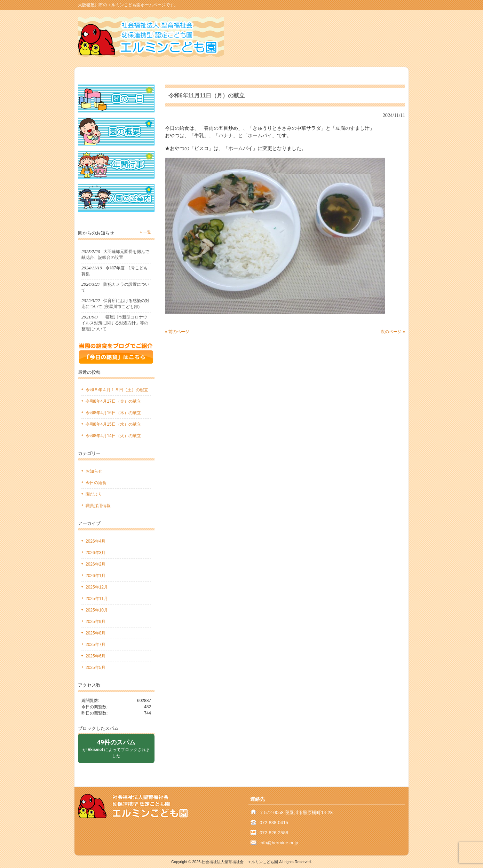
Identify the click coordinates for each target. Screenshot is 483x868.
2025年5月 (96, 668)
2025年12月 (97, 587)
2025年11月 (97, 599)
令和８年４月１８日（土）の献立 (117, 390)
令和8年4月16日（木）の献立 (113, 413)
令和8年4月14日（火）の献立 (113, 436)
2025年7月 (96, 645)
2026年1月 (96, 576)
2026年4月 (96, 541)
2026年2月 (96, 564)
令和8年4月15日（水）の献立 (113, 424)
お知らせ (94, 471)
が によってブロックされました (116, 748)
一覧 (147, 232)
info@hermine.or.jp (279, 843)
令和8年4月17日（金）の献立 (113, 401)
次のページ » (393, 332)
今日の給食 (96, 483)
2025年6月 (96, 656)
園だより (94, 494)
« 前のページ (177, 332)
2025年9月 (96, 622)
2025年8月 (96, 633)
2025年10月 (97, 610)
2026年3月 (96, 553)
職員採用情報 (98, 506)
